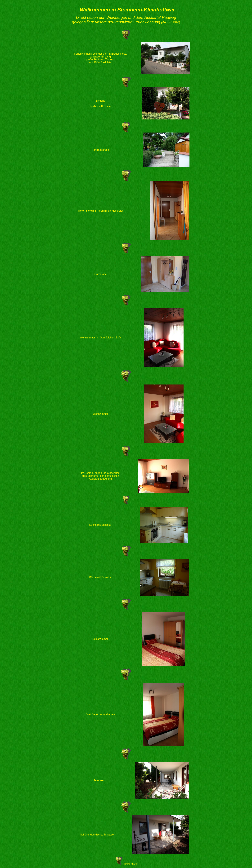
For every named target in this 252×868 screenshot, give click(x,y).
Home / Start (130, 864)
